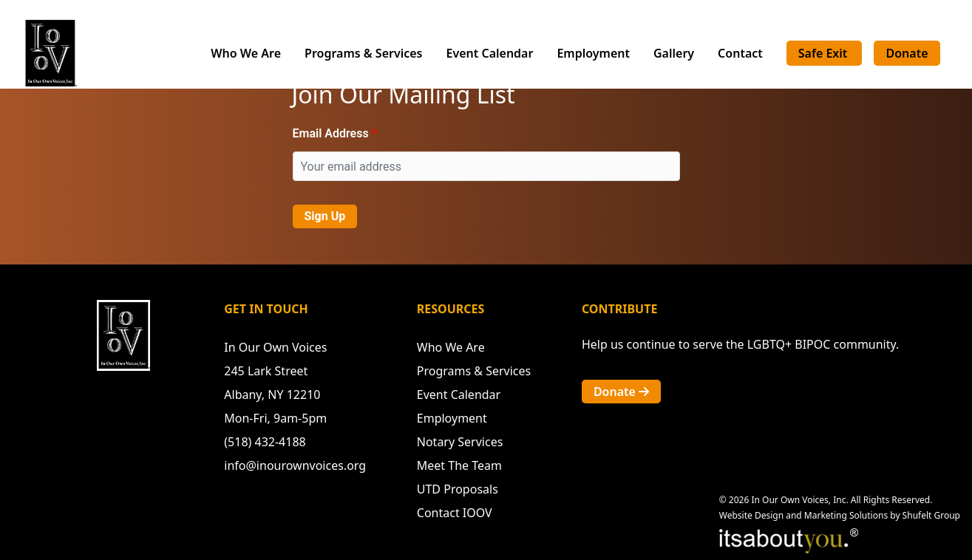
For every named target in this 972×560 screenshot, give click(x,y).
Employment (593, 53)
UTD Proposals (458, 489)
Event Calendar (490, 53)
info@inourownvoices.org (295, 465)
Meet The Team (459, 465)
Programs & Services (363, 53)
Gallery (674, 53)
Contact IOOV (455, 513)
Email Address (331, 133)
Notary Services (460, 442)
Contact (740, 53)
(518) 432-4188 (265, 442)
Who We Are (246, 53)
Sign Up (325, 216)
